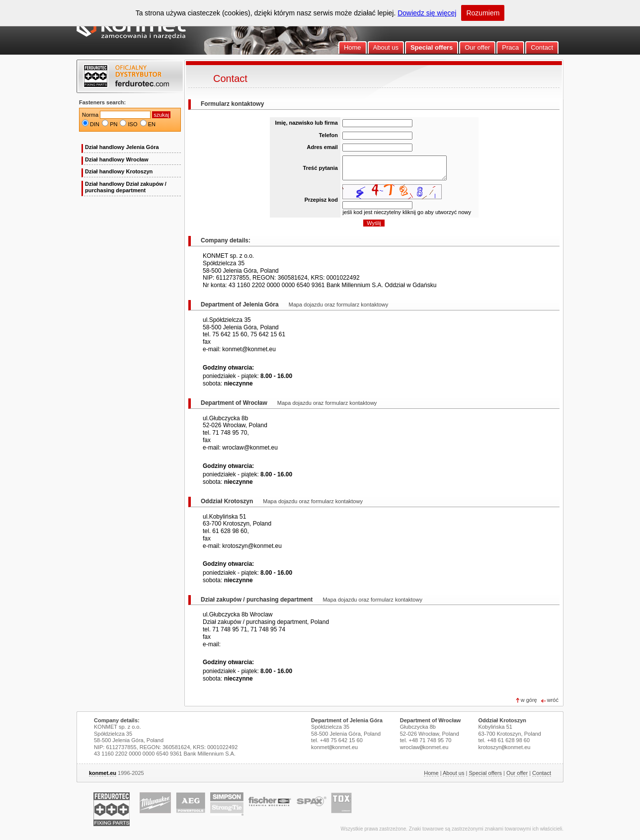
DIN (95, 124)
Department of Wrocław (431, 720)
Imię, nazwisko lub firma (306, 123)
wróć (553, 700)
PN (114, 124)
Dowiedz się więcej (427, 13)
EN (152, 124)
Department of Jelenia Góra (347, 720)
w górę (529, 700)
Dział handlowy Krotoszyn (119, 171)
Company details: (117, 720)
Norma (90, 115)
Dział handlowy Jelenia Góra (122, 147)
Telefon (328, 135)
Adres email (322, 147)
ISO (133, 124)
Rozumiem (483, 13)
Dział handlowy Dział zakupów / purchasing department (126, 187)
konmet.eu (103, 773)
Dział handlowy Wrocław (117, 159)
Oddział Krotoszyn (502, 720)
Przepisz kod (321, 200)
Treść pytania (320, 168)
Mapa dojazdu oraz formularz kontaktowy (339, 305)
